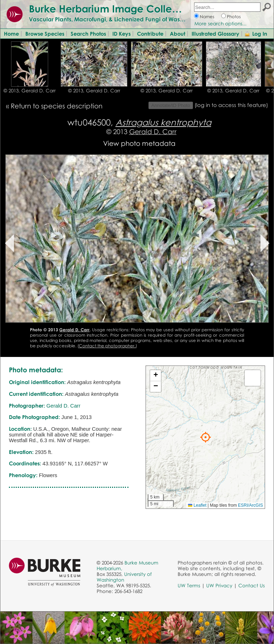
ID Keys (121, 34)
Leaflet (197, 505)
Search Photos (88, 34)
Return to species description (57, 106)
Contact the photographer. (107, 346)
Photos (234, 17)
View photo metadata (139, 143)
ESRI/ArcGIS (250, 505)
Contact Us (252, 586)
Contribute (150, 34)
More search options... (220, 24)
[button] (205, 437)
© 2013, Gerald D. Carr (30, 91)
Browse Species (45, 34)
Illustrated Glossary (215, 34)
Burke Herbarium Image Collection (113, 9)
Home (11, 34)
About (177, 34)
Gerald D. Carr (153, 131)
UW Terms (189, 586)
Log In (260, 34)
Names (207, 17)
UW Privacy (219, 586)
